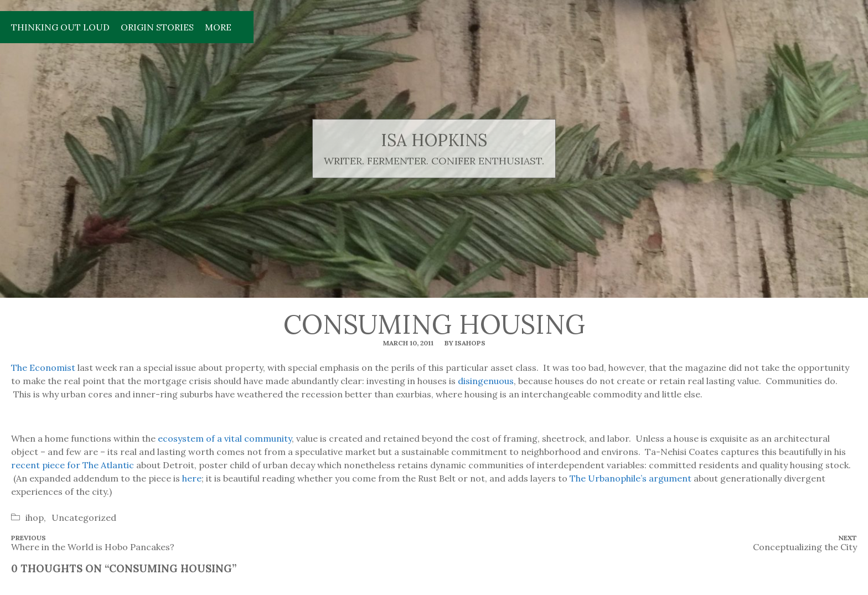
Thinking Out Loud (60, 27)
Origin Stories (157, 27)
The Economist (43, 368)
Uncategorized (84, 518)
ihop (35, 518)
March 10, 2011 (408, 343)
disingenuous (486, 381)
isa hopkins (434, 140)
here (192, 478)
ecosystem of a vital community (225, 438)
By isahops (465, 343)
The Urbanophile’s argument (631, 478)
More (218, 27)
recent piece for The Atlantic (73, 465)
